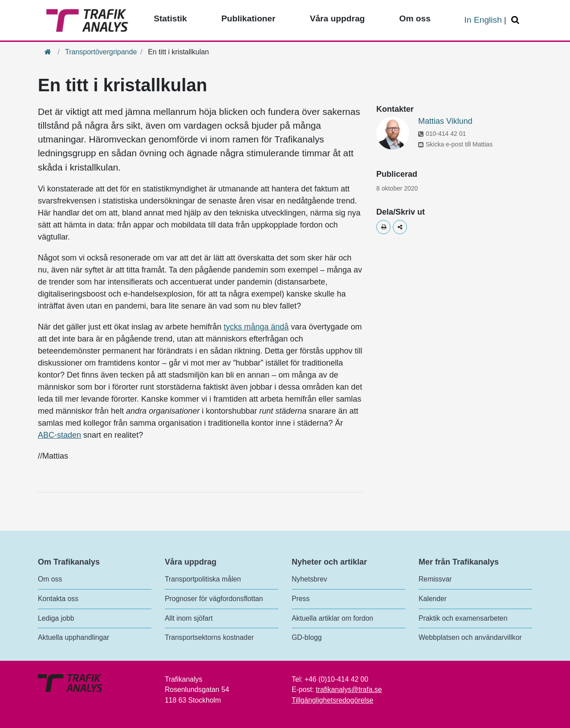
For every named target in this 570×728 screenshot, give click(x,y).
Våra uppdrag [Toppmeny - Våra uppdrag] (338, 18)
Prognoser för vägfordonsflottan (214, 599)
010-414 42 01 (442, 134)
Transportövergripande (101, 52)
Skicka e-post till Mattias (455, 144)
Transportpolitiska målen (203, 579)
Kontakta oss (58, 599)
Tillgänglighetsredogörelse (332, 700)
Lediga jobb (56, 618)
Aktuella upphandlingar (73, 637)
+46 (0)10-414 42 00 (336, 679)
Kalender (433, 599)
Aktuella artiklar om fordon (332, 618)
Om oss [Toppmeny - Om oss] (415, 18)
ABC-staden (59, 435)
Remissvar (435, 579)
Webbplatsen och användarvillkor (470, 637)
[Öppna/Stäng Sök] (517, 20)
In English (483, 20)
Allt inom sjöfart (189, 618)
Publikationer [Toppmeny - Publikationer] (248, 18)
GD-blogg (307, 637)
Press (301, 599)
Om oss (50, 579)
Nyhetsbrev (309, 579)
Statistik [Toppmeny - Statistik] (170, 18)
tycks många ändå (256, 327)
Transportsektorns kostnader (209, 637)
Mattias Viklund (445, 121)
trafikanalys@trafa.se (349, 689)
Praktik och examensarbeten (463, 618)
